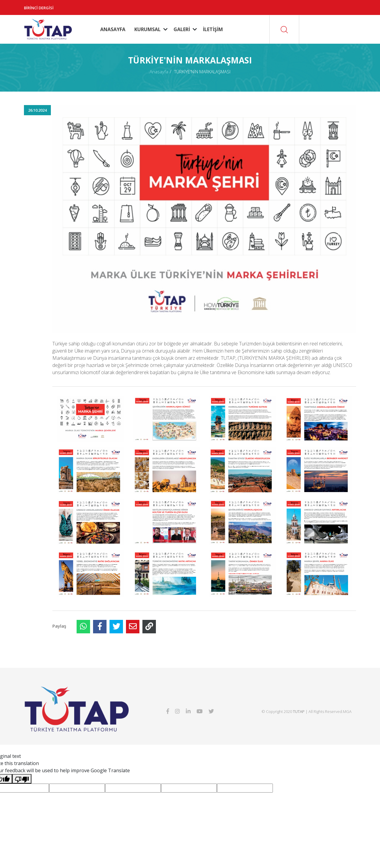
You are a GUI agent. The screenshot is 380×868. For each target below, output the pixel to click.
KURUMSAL (148, 29)
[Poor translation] (22, 779)
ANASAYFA (113, 29)
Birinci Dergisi (39, 8)
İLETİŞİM (213, 29)
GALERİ (182, 29)
